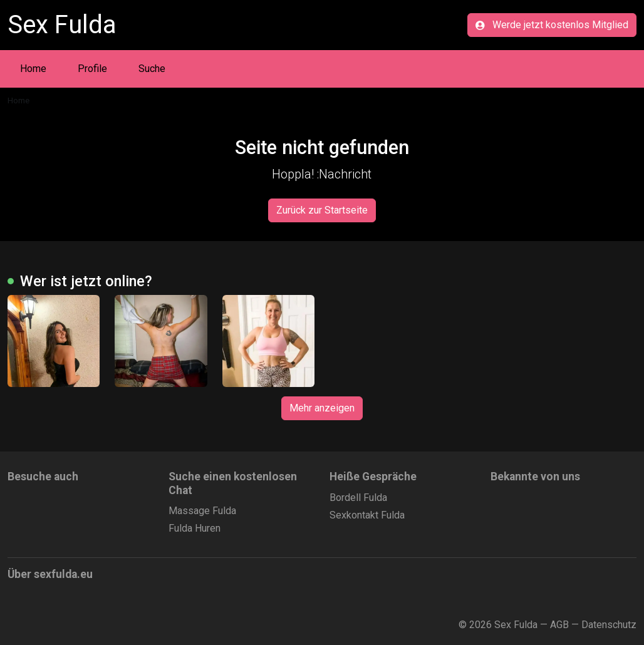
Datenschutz (609, 625)
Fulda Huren (195, 528)
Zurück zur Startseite (322, 210)
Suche (152, 69)
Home (33, 69)
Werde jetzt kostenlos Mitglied (552, 25)
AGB (559, 625)
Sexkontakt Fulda (367, 515)
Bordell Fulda (358, 498)
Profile (92, 69)
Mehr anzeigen (322, 408)
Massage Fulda (202, 511)
